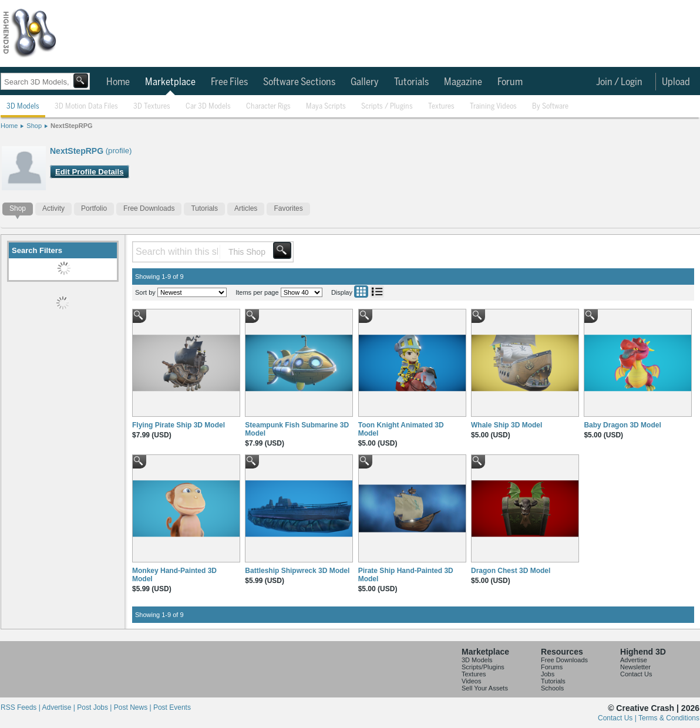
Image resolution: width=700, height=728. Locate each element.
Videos (471, 681)
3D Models (23, 107)
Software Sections (299, 82)
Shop (34, 126)
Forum (510, 82)
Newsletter (635, 667)
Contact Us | (618, 718)
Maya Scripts (326, 107)
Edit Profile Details (90, 172)
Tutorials (411, 82)
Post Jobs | (95, 707)
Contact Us (636, 674)
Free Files (229, 82)
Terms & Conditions (669, 718)
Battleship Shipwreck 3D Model (297, 571)
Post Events (172, 707)
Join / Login (619, 82)
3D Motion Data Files (86, 107)
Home (118, 82)
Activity (53, 208)
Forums (552, 667)
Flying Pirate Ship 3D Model (179, 425)
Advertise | (59, 707)
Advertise (634, 660)
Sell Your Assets (485, 688)
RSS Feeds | (21, 707)
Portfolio (94, 208)
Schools (552, 688)
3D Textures (152, 107)
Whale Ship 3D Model (507, 425)
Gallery (365, 82)
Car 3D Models (208, 107)
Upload (676, 82)
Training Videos (493, 107)
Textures (441, 107)
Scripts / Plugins (387, 107)
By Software (550, 107)
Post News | (134, 707)
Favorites (288, 208)
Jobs (548, 674)
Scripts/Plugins (483, 667)
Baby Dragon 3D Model (622, 425)
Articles (246, 208)
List (377, 291)
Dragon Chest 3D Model (511, 571)
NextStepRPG (72, 126)
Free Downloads (149, 208)
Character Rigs (268, 107)
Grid (361, 291)
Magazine (463, 82)
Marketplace (170, 82)
